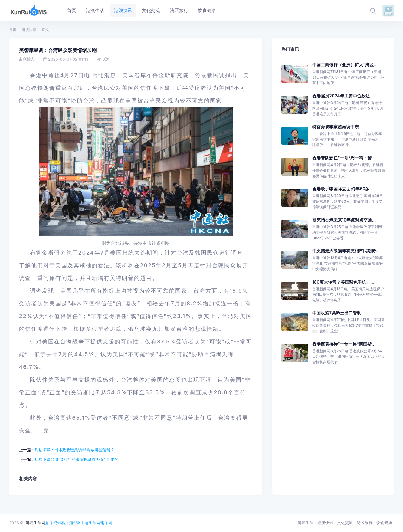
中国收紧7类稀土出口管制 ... (339, 313)
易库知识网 (71, 523)
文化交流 (345, 523)
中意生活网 (91, 523)
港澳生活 (306, 523)
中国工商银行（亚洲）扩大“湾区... (345, 65)
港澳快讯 (29, 30)
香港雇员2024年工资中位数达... (343, 96)
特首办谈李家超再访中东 (336, 127)
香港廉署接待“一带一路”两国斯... (344, 344)
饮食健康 (384, 523)
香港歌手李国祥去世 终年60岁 (341, 189)
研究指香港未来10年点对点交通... (344, 220)
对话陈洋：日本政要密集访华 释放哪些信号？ (75, 450)
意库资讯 (53, 523)
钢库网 (106, 523)
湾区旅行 (365, 523)
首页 (13, 30)
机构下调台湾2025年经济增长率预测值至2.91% (77, 459)
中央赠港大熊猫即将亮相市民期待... (346, 251)
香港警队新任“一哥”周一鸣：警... (344, 158)
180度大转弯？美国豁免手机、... (343, 282)
